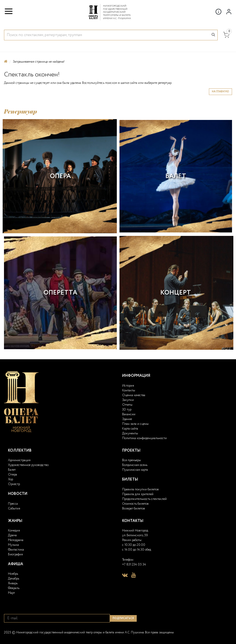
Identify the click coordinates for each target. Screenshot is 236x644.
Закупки (128, 400)
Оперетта (60, 293)
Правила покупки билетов (140, 489)
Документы (130, 433)
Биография (15, 554)
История (128, 386)
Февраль (14, 588)
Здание (127, 419)
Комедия (14, 531)
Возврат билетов (134, 509)
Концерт (176, 293)
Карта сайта (130, 429)
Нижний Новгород (135, 531)
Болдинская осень (135, 465)
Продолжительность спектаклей (144, 499)
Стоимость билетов (135, 504)
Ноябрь (13, 574)
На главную (220, 92)
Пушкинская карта (135, 470)
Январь (13, 583)
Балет (176, 176)
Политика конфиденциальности (144, 438)
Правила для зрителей (138, 494)
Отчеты (127, 405)
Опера (60, 176)
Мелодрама (16, 540)
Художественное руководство (28, 465)
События (14, 509)
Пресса (13, 504)
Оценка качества (134, 395)
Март (11, 593)
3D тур (127, 410)
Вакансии (129, 414)
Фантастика (16, 550)
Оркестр (14, 484)
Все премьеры (132, 460)
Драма (12, 535)
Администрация (19, 460)
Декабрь (14, 579)
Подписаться (123, 618)
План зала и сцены (135, 424)
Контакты (129, 390)
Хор (10, 479)
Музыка (13, 545)
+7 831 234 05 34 (134, 565)
